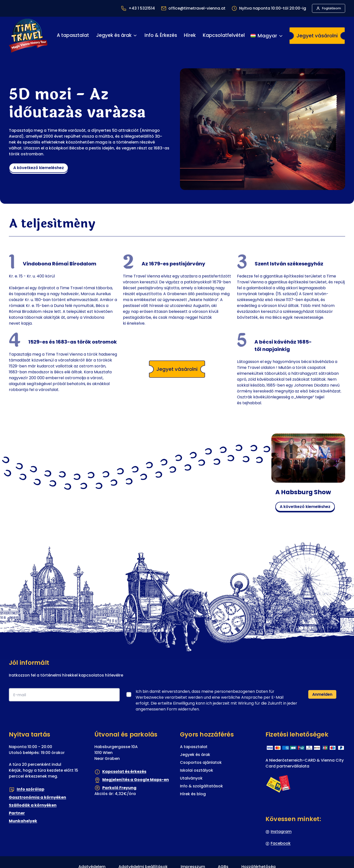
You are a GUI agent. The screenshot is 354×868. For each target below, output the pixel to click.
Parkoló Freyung (119, 788)
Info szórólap (30, 789)
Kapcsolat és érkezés (124, 772)
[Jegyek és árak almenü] (135, 36)
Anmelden (322, 694)
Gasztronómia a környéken (37, 797)
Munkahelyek (23, 821)
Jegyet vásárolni (317, 36)
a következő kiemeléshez (39, 168)
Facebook (281, 843)
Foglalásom (332, 8)
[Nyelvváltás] (267, 36)
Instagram (281, 832)
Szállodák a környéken (33, 805)
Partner (17, 813)
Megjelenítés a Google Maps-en (136, 780)
